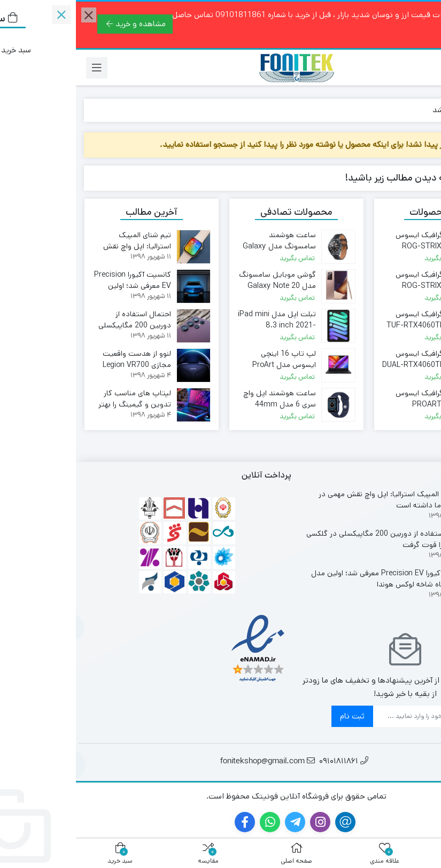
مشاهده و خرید (60, 24)
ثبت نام (276, 716)
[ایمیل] (341, 716)
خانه (420, 110)
